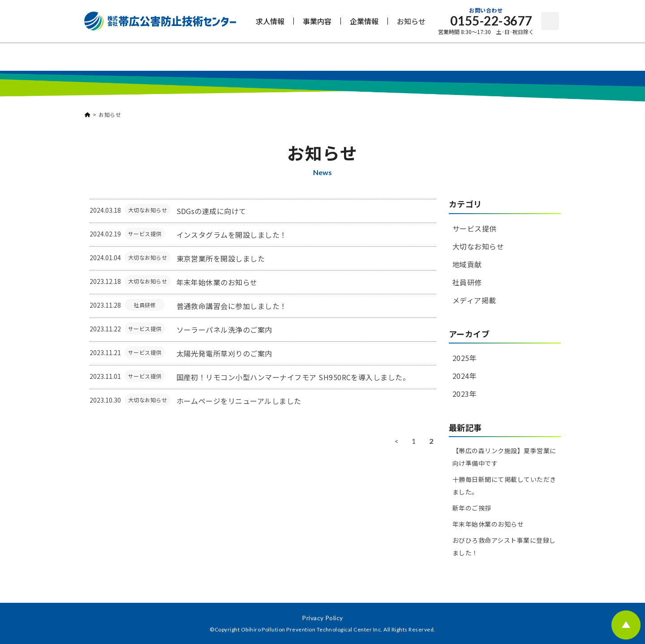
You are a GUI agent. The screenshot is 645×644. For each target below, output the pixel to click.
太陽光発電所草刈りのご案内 (224, 353)
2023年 (464, 394)
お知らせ (411, 21)
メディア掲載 (474, 300)
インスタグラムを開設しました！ (232, 235)
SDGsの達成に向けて (211, 211)
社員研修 (145, 305)
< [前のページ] (397, 441)
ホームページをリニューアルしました (239, 401)
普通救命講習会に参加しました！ (232, 306)
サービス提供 (145, 234)
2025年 (464, 358)
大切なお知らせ (148, 210)
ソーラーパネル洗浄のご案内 (224, 330)
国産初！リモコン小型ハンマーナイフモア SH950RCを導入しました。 (293, 377)
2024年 (464, 376)
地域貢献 (467, 264)
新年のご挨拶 (472, 508)
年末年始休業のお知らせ (217, 282)
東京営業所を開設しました (221, 258)
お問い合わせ (550, 21)
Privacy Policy (322, 618)
